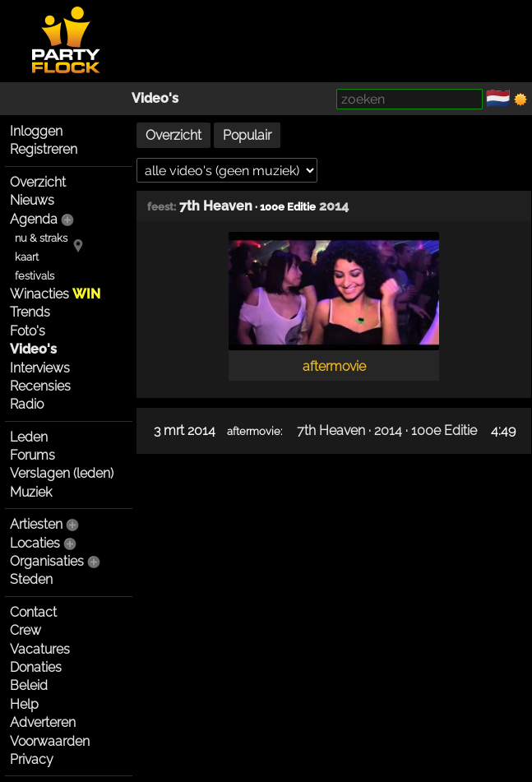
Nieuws (32, 200)
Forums (32, 455)
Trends (30, 312)
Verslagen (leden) (62, 473)
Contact (33, 612)
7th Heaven (216, 206)
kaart (27, 257)
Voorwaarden (50, 741)
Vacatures (40, 649)
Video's (155, 98)
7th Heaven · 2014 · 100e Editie (387, 430)
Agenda (34, 219)
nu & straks (41, 238)
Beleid (29, 685)
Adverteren (43, 722)
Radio (27, 404)
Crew (25, 630)
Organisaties (47, 561)
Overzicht (38, 182)
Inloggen (36, 131)
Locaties (35, 543)
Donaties (36, 667)
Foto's (28, 331)
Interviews (40, 368)
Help (24, 704)
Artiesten (36, 524)
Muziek (31, 492)
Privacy (32, 759)
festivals (35, 276)
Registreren (44, 149)
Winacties (55, 294)
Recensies (40, 386)
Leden (29, 437)
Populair (247, 135)
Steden (31, 579)
